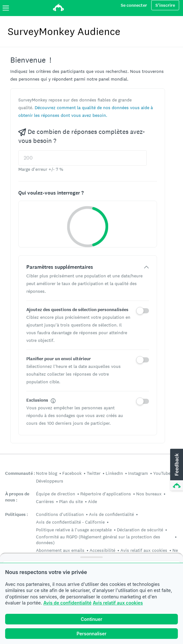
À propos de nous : (17, 497)
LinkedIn (114, 473)
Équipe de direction (56, 494)
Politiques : (17, 514)
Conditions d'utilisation (60, 514)
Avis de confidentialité (67, 603)
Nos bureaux (149, 494)
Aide (92, 501)
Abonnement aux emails (60, 550)
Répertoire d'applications (106, 494)
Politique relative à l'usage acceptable (74, 530)
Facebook (72, 473)
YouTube (162, 473)
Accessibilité (102, 550)
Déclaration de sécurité (140, 530)
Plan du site (71, 501)
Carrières (45, 501)
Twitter (94, 473)
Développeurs (50, 481)
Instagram (138, 473)
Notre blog (47, 473)
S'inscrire (165, 5)
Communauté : (20, 473)
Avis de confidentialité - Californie (70, 522)
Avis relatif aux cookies (118, 603)
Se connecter (134, 5)
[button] (176, 470)
